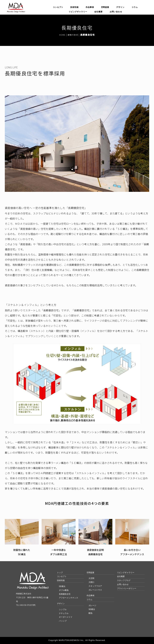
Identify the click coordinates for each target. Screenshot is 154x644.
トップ (60, 573)
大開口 (91, 582)
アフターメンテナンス (69, 598)
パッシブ (63, 621)
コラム (135, 7)
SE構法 (62, 586)
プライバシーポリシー (127, 588)
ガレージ (92, 605)
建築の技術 (73, 35)
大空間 (91, 578)
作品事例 (90, 7)
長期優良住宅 (65, 594)
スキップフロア (95, 586)
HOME (62, 35)
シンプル (63, 609)
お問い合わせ (116, 12)
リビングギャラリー (78, 12)
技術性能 (74, 7)
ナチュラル (64, 613)
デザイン (120, 7)
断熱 (90, 613)
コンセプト (58, 7)
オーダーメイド (66, 617)
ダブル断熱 (64, 590)
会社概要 (98, 12)
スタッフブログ (124, 580)
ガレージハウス (95, 590)
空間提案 (105, 7)
